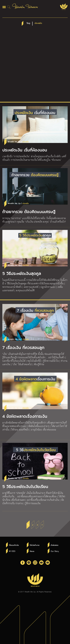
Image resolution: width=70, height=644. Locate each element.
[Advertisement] (35, 65)
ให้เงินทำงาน (35, 545)
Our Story (55, 551)
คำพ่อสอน (54, 545)
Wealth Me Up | (18, 142)
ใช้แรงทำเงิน (14, 545)
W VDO (12, 551)
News (32, 551)
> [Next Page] (42, 525)
